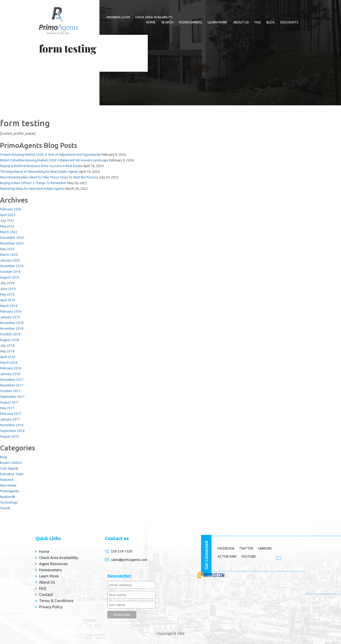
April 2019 (8, 300)
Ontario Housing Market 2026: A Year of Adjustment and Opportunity (50, 155)
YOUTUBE (249, 556)
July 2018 (7, 346)
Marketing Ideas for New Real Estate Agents (32, 189)
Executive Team (12, 474)
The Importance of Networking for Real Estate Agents (39, 172)
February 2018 (11, 368)
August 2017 (9, 402)
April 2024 (8, 215)
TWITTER (246, 548)
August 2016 (9, 436)
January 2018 (10, 374)
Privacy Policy (51, 607)
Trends (5, 508)
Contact (46, 595)
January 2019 (10, 317)
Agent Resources (54, 564)
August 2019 (9, 277)
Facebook (226, 548)
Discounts (289, 22)
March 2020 (9, 255)
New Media (8, 485)
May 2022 (7, 226)
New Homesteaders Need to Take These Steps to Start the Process (49, 177)
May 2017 (7, 408)
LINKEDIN (265, 548)
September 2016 (12, 431)
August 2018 (9, 340)
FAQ (258, 22)
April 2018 (8, 357)
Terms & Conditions (56, 601)
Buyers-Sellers (11, 463)
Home (151, 22)
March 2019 (9, 306)
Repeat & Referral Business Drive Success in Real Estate (41, 166)
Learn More (218, 22)
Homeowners (191, 22)
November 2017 (12, 385)
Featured (7, 480)
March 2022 (9, 232)
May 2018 (7, 351)
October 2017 (10, 391)
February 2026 (11, 209)
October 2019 (10, 272)
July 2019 (7, 283)
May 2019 (7, 294)
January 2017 (10, 419)
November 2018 (12, 329)
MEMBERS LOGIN (118, 17)
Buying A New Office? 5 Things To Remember (33, 183)
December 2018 (12, 323)
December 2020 (12, 238)
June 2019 (8, 289)
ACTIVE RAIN (227, 556)
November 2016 (12, 425)
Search (167, 22)
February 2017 (11, 414)
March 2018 (9, 363)
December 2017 (12, 380)
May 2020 (7, 249)
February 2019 (11, 311)
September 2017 (12, 397)
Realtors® (7, 497)
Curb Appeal (9, 468)
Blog (271, 22)
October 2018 (10, 334)
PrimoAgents (9, 491)
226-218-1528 (121, 551)
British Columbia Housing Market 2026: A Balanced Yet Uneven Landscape (54, 160)
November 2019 (12, 266)
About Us (241, 22)
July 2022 (7, 221)
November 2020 (12, 243)
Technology (9, 502)
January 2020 (10, 260)
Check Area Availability (154, 17)
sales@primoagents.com (129, 560)
